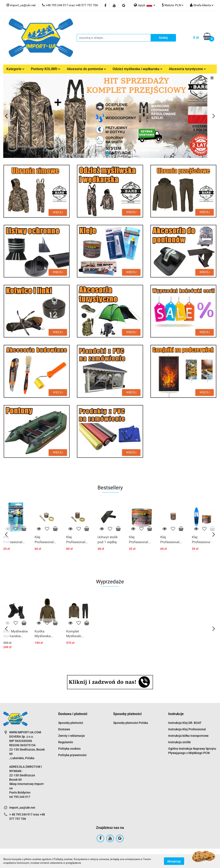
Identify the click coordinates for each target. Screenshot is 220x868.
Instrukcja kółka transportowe (188, 736)
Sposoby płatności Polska (131, 723)
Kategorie (15, 69)
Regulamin (66, 742)
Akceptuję (174, 861)
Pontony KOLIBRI (46, 69)
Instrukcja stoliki (180, 742)
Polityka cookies (69, 749)
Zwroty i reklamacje (72, 736)
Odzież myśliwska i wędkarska (137, 69)
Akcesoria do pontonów (86, 69)
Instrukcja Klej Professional (187, 729)
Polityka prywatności (72, 755)
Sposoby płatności (71, 723)
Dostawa (64, 729)
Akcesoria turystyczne (187, 69)
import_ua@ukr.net (22, 808)
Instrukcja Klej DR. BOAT (185, 723)
